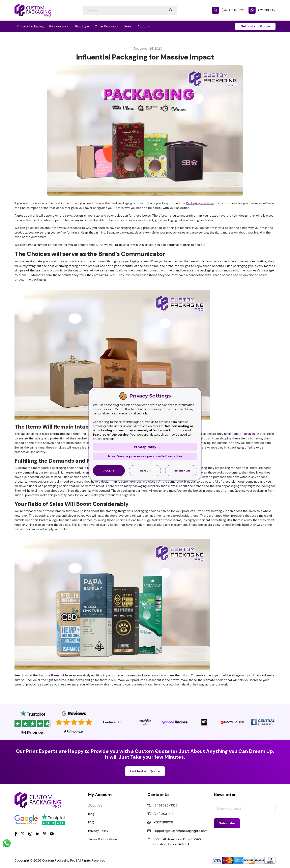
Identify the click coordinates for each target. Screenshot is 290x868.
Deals (128, 26)
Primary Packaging (30, 26)
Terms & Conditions (103, 839)
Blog (91, 814)
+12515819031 (262, 10)
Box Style (82, 26)
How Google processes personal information (145, 456)
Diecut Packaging (244, 434)
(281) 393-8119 (164, 814)
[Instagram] (30, 834)
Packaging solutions (200, 203)
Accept (109, 471)
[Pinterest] (45, 834)
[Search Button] (171, 10)
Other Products (106, 26)
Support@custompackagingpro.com (180, 831)
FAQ (91, 822)
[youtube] (52, 834)
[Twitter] (23, 834)
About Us (95, 805)
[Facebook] (16, 834)
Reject (145, 471)
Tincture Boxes (49, 675)
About (142, 26)
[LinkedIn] (38, 834)
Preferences (181, 471)
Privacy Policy (98, 831)
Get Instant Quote (255, 26)
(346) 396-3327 (228, 10)
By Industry (58, 26)
